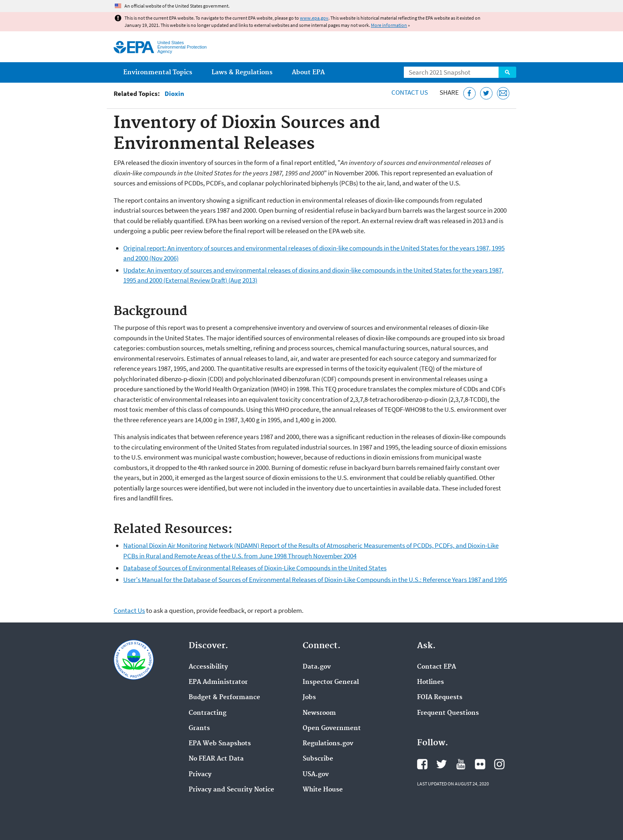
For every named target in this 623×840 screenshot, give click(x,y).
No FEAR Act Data (216, 759)
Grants (199, 728)
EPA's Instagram (499, 764)
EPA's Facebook (422, 764)
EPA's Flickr (480, 764)
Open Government (332, 728)
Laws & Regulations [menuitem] (242, 72)
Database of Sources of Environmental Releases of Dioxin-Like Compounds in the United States (255, 568)
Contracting (208, 713)
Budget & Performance (224, 698)
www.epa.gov (314, 18)
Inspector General (331, 682)
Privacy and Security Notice (231, 790)
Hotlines (431, 682)
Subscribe (318, 759)
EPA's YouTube (461, 764)
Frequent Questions (448, 713)
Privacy (200, 775)
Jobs (309, 698)
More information (389, 25)
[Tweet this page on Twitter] (486, 93)
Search (507, 72)
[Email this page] (503, 93)
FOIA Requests (440, 698)
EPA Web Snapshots (220, 744)
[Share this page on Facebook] (469, 93)
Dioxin (174, 94)
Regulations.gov (328, 744)
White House (323, 790)
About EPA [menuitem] (308, 72)
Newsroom (319, 713)
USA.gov (316, 775)
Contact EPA (437, 667)
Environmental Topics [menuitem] (158, 72)
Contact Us (410, 92)
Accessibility (208, 667)
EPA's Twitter (442, 764)
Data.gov (317, 667)
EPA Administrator (218, 682)
